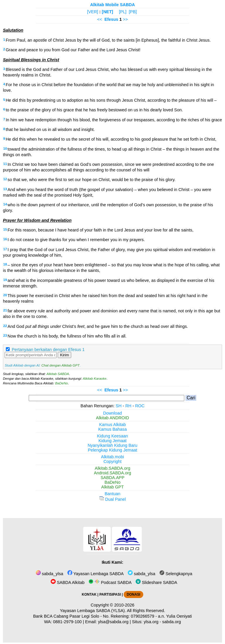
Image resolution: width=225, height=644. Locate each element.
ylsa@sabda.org (113, 622)
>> (126, 19)
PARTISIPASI (110, 594)
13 (5, 189)
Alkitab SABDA (58, 374)
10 (5, 149)
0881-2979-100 (67, 622)
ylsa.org (151, 622)
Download (112, 413)
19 (5, 280)
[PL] (123, 12)
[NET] (108, 12)
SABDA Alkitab (68, 582)
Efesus (111, 19)
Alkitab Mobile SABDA (113, 5)
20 (5, 295)
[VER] (93, 12)
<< (100, 19)
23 (5, 335)
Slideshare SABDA (156, 582)
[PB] (133, 12)
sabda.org (172, 622)
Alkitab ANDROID (113, 418)
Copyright (112, 461)
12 (5, 179)
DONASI (133, 594)
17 (5, 249)
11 (5, 164)
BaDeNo (62, 383)
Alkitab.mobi (112, 457)
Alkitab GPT (113, 487)
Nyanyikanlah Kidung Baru (112, 445)
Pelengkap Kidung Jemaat (112, 450)
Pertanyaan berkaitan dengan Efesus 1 (48, 350)
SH (119, 406)
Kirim (64, 355)
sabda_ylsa (50, 574)
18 (5, 264)
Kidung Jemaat (112, 441)
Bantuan (112, 494)
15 (5, 229)
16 (5, 239)
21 (5, 310)
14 (5, 204)
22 (5, 326)
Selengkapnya (176, 574)
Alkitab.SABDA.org (113, 468)
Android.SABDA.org (112, 473)
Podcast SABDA (110, 582)
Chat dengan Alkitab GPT (60, 365)
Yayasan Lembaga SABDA (96, 574)
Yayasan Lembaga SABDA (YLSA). (93, 611)
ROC (140, 406)
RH (128, 406)
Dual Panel (112, 499)
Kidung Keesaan (112, 436)
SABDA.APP (112, 478)
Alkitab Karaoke (95, 379)
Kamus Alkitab (112, 425)
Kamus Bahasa (112, 429)
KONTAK (89, 594)
